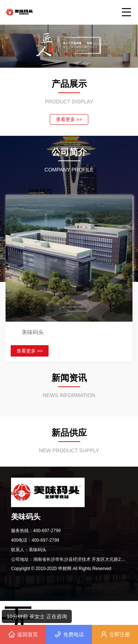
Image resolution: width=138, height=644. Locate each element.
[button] (66, 54)
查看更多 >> (69, 120)
